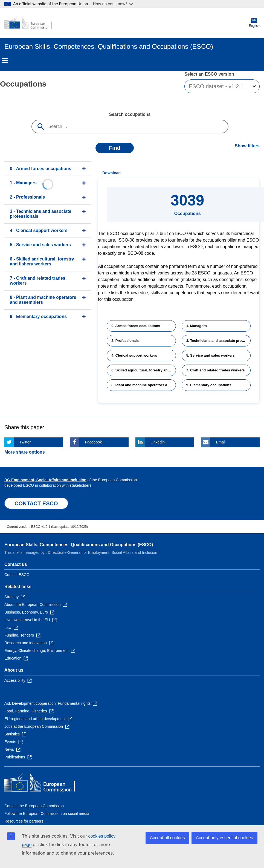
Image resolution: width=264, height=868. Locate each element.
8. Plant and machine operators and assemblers (143, 385)
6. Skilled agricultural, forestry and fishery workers (143, 370)
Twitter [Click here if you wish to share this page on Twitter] (25, 442)
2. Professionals (125, 341)
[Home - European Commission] (31, 23)
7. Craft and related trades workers (216, 370)
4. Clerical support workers (134, 355)
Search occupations (130, 114)
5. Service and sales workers (211, 355)
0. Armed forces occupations (136, 326)
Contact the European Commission (34, 806)
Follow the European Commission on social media (47, 813)
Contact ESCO (17, 575)
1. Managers (197, 326)
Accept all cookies (167, 838)
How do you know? (113, 4)
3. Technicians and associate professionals (218, 341)
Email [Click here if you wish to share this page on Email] (221, 442)
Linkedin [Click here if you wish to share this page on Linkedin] (158, 442)
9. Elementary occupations (209, 385)
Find (115, 148)
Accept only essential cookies (224, 838)
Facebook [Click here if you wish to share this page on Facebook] (93, 442)
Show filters (247, 146)
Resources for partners (24, 821)
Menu (5, 61)
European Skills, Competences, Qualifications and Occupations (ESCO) (79, 545)
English (254, 23)
